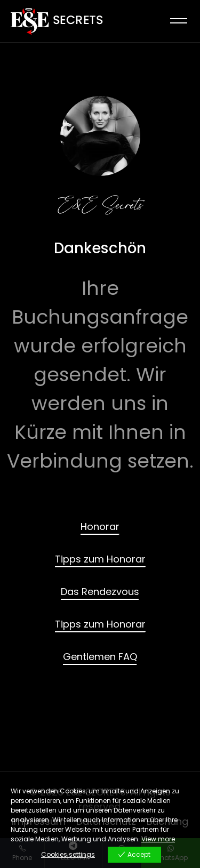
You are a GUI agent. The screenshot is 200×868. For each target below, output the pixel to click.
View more (158, 839)
